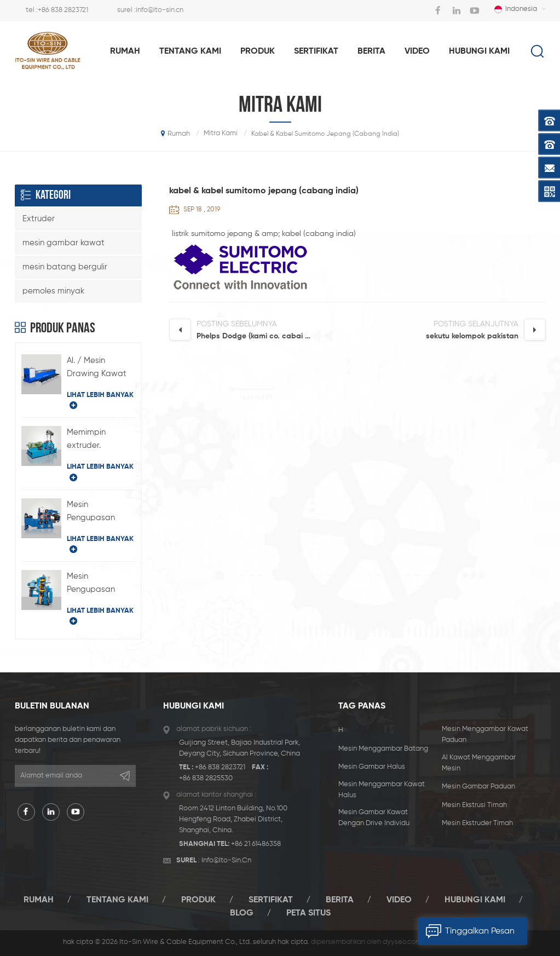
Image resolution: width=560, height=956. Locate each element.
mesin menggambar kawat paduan (485, 735)
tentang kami (190, 51)
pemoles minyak (53, 291)
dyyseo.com (402, 942)
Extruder (39, 219)
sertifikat (316, 51)
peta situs (308, 913)
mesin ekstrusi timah (474, 805)
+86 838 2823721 (63, 10)
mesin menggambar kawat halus (382, 790)
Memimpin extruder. (86, 439)
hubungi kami (479, 51)
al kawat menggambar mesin (479, 763)
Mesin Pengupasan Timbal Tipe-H (94, 584)
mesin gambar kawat (63, 243)
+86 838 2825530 (206, 778)
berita (371, 51)
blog (242, 913)
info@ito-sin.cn (160, 10)
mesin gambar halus (372, 767)
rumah (125, 51)
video (417, 51)
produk (258, 51)
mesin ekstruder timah (477, 823)
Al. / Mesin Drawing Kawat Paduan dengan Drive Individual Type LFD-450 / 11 (101, 368)
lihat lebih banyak (100, 400)
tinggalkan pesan (466, 931)
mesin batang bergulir (65, 267)
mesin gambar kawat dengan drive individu (374, 818)
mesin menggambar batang (383, 749)
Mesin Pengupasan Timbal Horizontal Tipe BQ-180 (100, 512)
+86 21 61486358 (256, 844)
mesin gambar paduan (478, 787)
